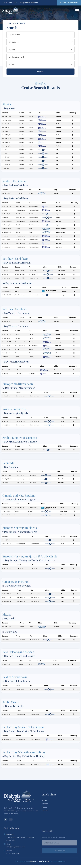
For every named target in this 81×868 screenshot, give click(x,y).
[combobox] (40, 35)
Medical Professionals (69, 3)
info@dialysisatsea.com (29, 3)
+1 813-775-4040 (9, 3)
